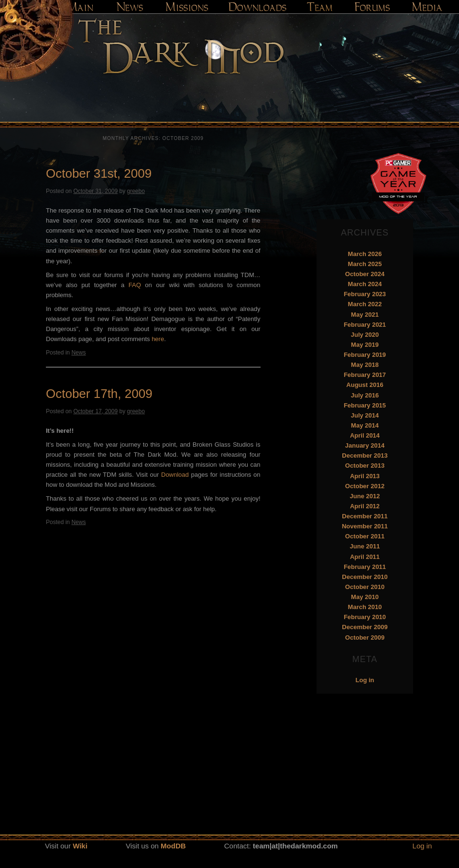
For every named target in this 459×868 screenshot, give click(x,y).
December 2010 (365, 577)
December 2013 (365, 455)
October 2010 (365, 587)
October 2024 (365, 274)
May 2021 (365, 315)
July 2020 (365, 335)
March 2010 (365, 607)
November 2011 (365, 526)
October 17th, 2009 (99, 394)
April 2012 (365, 506)
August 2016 (365, 385)
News (78, 353)
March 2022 (365, 304)
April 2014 (365, 435)
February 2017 (365, 375)
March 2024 (365, 284)
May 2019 (365, 345)
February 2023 (365, 294)
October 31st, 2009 (99, 173)
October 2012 (365, 486)
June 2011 (365, 546)
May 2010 (365, 597)
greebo (136, 191)
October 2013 (365, 466)
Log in (365, 680)
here (158, 339)
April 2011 (365, 557)
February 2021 (365, 325)
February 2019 (365, 355)
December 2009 (365, 627)
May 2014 (365, 425)
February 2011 (365, 567)
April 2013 (365, 476)
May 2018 (365, 365)
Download (175, 475)
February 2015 (365, 405)
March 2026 (365, 254)
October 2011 (365, 536)
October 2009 (365, 638)
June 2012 (365, 496)
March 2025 (365, 264)
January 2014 (365, 445)
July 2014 (365, 415)
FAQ (135, 285)
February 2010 (365, 617)
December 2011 (365, 516)
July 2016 (365, 395)
